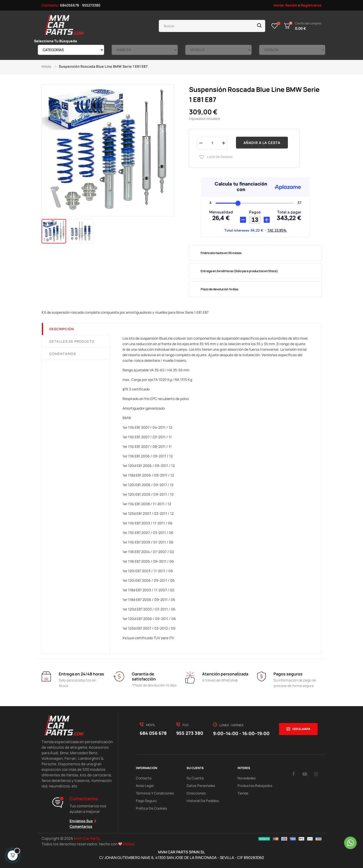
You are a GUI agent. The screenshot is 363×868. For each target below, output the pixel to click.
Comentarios (63, 354)
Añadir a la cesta (262, 143)
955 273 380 (190, 733)
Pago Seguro (146, 801)
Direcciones (196, 793)
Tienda (243, 793)
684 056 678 (153, 733)
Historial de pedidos (203, 801)
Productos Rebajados (255, 786)
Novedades (247, 778)
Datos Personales (201, 786)
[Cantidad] (212, 143)
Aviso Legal (145, 786)
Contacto (144, 778)
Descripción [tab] (62, 329)
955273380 (91, 5)
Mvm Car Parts (87, 838)
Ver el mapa (301, 729)
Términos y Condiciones (155, 793)
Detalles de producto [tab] (72, 341)
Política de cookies (151, 808)
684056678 (69, 5)
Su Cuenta (195, 778)
